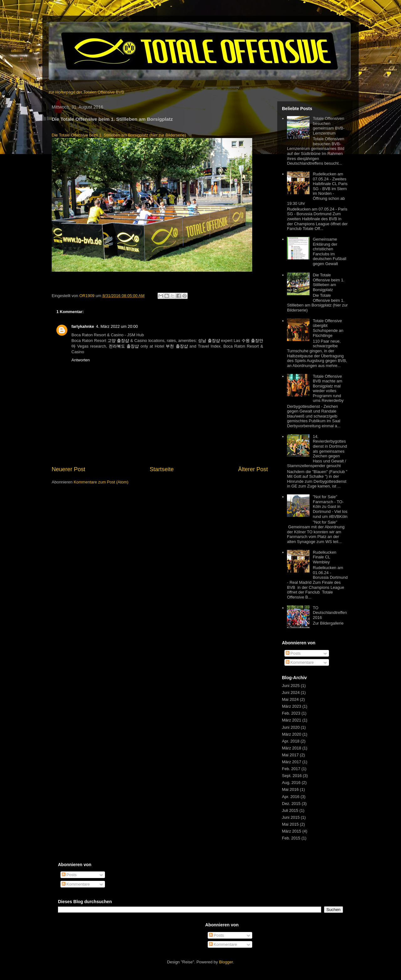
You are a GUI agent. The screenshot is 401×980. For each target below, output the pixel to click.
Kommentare (300, 662)
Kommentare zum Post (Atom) (101, 482)
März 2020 (292, 734)
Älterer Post (253, 469)
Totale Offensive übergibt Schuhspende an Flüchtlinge (328, 328)
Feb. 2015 (291, 838)
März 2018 (292, 748)
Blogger (226, 962)
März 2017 (292, 762)
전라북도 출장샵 (124, 346)
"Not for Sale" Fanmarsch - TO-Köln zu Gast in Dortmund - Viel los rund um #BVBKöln (330, 506)
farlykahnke (83, 326)
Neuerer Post (68, 469)
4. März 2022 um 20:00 (117, 326)
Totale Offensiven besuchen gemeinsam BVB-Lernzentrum (328, 126)
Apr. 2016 (291, 797)
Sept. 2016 (292, 776)
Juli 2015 (290, 810)
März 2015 (292, 831)
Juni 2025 (291, 686)
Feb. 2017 (291, 769)
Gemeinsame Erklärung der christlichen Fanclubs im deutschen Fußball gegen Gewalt (329, 251)
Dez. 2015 (291, 804)
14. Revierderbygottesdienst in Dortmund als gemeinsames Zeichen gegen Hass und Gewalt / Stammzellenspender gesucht (317, 451)
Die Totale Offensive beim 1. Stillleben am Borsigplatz (328, 282)
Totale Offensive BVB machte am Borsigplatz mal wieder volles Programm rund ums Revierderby (328, 389)
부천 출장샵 (177, 346)
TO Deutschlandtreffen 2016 (330, 613)
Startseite (162, 469)
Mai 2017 (290, 755)
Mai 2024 (290, 699)
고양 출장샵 (118, 341)
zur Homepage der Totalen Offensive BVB (86, 92)
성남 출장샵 (209, 341)
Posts (293, 653)
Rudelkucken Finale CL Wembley (324, 557)
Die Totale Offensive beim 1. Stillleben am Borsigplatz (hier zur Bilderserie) (119, 135)
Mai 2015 (290, 824)
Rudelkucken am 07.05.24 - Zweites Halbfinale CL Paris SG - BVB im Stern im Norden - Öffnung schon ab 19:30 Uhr (317, 189)
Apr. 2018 (291, 741)
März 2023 (292, 706)
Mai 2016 (290, 789)
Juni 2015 (291, 817)
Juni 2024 (291, 692)
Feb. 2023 (291, 713)
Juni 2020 (291, 727)
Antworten (81, 360)
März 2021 (292, 720)
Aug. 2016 (291, 783)
